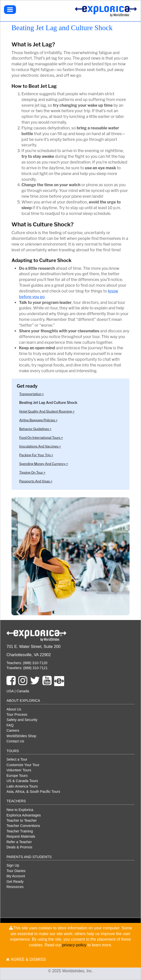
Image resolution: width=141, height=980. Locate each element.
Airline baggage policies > (38, 420)
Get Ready (15, 882)
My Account (16, 876)
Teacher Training (20, 831)
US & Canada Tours (22, 781)
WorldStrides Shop (21, 736)
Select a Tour (17, 759)
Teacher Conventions (23, 826)
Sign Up (13, 865)
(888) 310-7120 (35, 663)
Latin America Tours (22, 786)
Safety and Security (22, 720)
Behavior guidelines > (35, 429)
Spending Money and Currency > (44, 464)
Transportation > (31, 394)
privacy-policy (74, 945)
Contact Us (15, 741)
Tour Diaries (16, 871)
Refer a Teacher (19, 842)
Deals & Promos (19, 847)
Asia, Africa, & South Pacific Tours (33, 792)
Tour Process (17, 714)
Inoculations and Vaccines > (40, 446)
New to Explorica (20, 810)
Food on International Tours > (41, 438)
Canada (23, 691)
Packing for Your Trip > (36, 455)
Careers (13, 730)
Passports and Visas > (36, 481)
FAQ (10, 725)
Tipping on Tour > (32, 473)
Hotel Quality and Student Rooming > (47, 411)
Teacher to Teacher (22, 820)
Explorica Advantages (24, 815)
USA (10, 691)
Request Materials (21, 836)
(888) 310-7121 (35, 668)
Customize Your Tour (23, 765)
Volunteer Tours (19, 770)
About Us (14, 709)
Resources (15, 887)
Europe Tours (17, 776)
